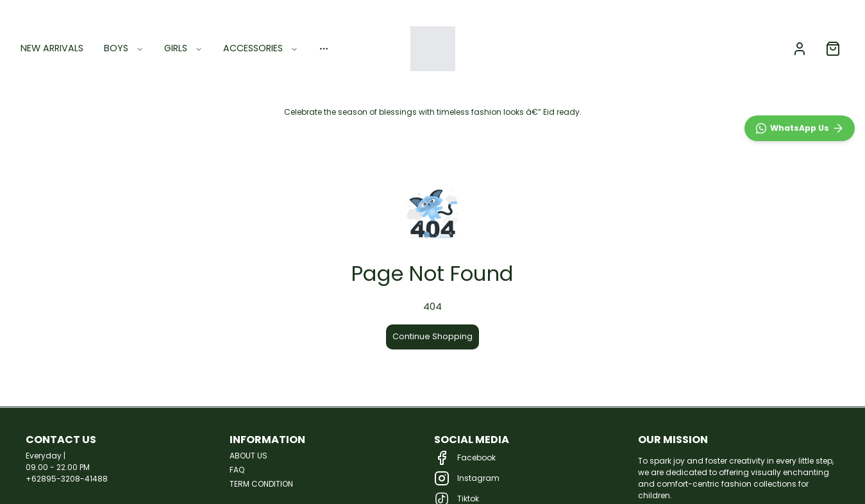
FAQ (237, 470)
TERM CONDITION (261, 484)
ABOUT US (248, 456)
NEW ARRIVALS (52, 48)
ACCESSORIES (261, 48)
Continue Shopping (432, 336)
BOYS (124, 48)
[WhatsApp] (800, 408)
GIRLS (183, 48)
